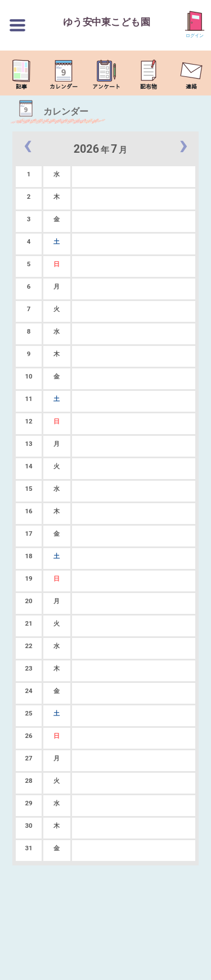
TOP (197, 966)
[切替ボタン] (17, 25)
